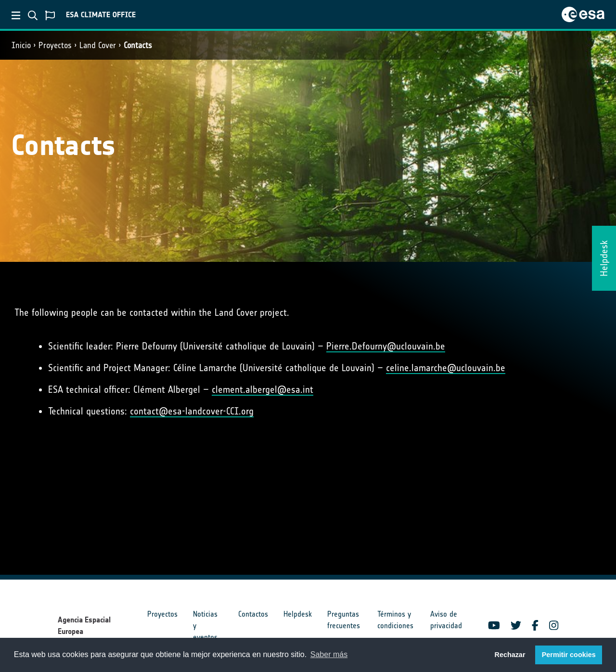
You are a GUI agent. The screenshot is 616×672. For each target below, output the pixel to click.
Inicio (21, 45)
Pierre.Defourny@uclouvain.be (386, 346)
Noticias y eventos (205, 626)
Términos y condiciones (395, 620)
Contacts (138, 45)
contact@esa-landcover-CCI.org (192, 411)
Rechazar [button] (510, 655)
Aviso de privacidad (446, 620)
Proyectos (55, 45)
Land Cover (98, 45)
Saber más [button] (329, 654)
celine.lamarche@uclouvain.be (446, 368)
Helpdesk (298, 614)
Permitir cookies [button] (569, 655)
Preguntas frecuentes (344, 620)
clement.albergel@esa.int (263, 389)
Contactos (253, 614)
